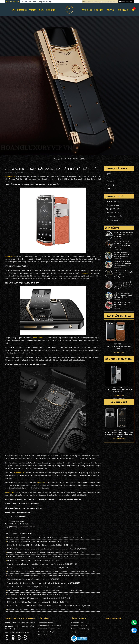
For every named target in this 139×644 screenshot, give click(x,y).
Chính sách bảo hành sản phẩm (49, 626)
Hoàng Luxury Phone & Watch (24, 527)
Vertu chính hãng (77, 623)
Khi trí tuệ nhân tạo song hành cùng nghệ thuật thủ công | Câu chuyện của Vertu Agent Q (47, 549)
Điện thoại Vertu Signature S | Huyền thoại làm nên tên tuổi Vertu (38, 568)
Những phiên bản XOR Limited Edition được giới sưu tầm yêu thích (38, 602)
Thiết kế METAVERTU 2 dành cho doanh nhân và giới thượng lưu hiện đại (41, 556)
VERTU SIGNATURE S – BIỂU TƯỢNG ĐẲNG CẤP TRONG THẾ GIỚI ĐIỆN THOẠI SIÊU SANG (49, 606)
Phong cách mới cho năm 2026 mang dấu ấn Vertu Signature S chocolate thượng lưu (45, 553)
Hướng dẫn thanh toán (46, 635)
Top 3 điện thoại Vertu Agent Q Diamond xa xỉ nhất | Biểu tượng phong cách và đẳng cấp (47, 575)
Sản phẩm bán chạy (119, 316)
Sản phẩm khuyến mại (119, 359)
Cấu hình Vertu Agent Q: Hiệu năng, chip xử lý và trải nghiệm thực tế (38, 598)
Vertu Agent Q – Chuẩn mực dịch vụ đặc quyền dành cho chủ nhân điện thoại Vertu (44, 590)
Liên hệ (73, 632)
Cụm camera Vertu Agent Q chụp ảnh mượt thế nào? (33, 560)
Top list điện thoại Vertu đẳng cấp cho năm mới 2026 (33, 579)
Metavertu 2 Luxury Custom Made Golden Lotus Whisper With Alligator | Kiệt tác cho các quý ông (50, 572)
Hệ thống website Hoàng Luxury (83, 629)
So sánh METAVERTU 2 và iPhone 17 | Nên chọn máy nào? (35, 587)
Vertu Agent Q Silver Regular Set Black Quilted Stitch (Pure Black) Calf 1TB (119, 434)
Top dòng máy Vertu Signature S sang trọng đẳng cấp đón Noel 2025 (39, 594)
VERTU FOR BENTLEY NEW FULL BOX (119, 347)
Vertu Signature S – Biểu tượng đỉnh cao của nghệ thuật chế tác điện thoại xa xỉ (43, 583)
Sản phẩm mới (119, 402)
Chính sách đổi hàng (45, 623)
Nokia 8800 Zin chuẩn (79, 626)
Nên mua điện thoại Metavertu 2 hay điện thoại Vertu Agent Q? (37, 541)
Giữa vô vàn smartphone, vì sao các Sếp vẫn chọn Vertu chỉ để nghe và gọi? (42, 564)
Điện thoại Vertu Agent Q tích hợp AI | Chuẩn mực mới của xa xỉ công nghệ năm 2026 (46, 537)
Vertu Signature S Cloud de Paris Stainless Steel (119, 390)
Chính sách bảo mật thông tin (49, 629)
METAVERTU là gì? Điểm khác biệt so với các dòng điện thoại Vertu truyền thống (43, 609)
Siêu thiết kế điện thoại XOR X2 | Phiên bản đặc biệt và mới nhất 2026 (40, 545)
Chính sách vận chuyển (46, 632)
